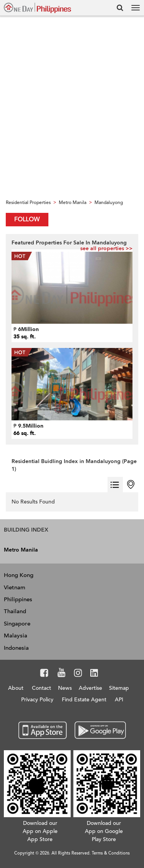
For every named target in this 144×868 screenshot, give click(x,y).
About (16, 688)
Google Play (99, 731)
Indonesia (16, 648)
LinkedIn (94, 674)
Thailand (15, 611)
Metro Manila (21, 550)
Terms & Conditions (111, 853)
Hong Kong (19, 575)
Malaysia (16, 636)
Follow (27, 219)
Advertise (90, 688)
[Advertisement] (72, 120)
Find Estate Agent (84, 700)
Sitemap (119, 688)
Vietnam (15, 587)
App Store (43, 731)
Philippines (18, 599)
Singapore (17, 624)
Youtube (61, 674)
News (65, 688)
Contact (41, 688)
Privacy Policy (37, 700)
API (119, 700)
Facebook (44, 674)
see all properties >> (106, 248)
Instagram (78, 674)
